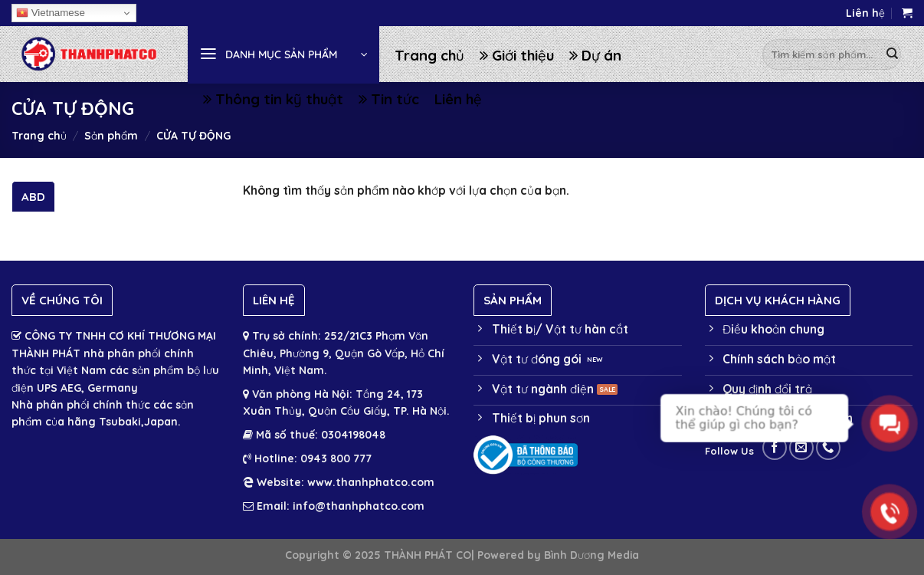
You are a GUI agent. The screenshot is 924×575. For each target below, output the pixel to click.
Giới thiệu (517, 55)
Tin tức (389, 99)
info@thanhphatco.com (359, 506)
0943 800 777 (334, 458)
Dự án (595, 55)
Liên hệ (865, 13)
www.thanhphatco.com (371, 482)
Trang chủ (429, 55)
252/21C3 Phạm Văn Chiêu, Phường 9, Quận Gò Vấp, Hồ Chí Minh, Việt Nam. (344, 353)
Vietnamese (51, 13)
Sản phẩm (111, 136)
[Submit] (892, 54)
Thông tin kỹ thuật (273, 99)
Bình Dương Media (591, 555)
